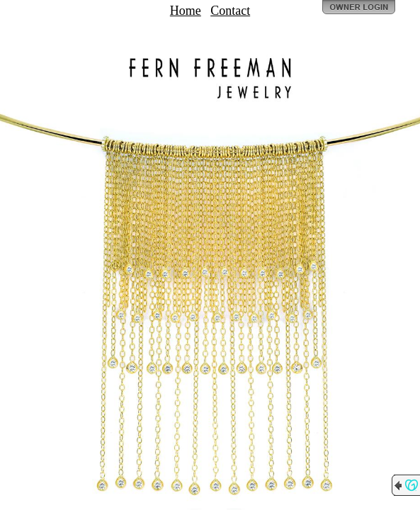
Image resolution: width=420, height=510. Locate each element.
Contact (230, 11)
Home (186, 11)
